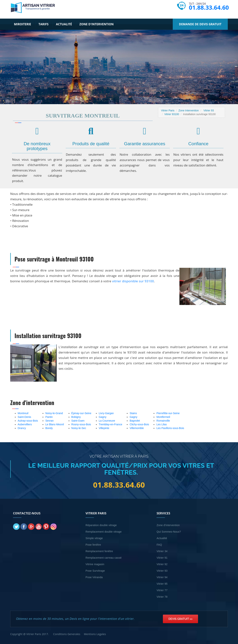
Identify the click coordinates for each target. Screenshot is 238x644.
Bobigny (76, 417)
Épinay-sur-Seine (81, 413)
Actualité (64, 24)
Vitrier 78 (162, 597)
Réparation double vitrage (101, 525)
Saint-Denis (24, 417)
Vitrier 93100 (172, 114)
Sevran (49, 421)
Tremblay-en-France (110, 424)
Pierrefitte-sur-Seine (168, 413)
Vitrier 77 (162, 590)
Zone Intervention (189, 110)
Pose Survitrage (95, 571)
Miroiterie (22, 24)
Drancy (22, 428)
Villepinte (104, 428)
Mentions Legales (95, 634)
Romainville (163, 421)
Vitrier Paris (168, 110)
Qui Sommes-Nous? (169, 532)
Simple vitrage (94, 538)
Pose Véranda (94, 577)
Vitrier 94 (162, 577)
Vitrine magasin (95, 564)
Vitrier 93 (209, 110)
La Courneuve (107, 421)
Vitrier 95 (162, 584)
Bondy (49, 428)
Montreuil (23, 413)
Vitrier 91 (162, 558)
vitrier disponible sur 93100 (133, 281)
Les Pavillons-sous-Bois (170, 428)
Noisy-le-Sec (79, 428)
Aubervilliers (25, 424)
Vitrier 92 (162, 564)
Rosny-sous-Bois (81, 424)
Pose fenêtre (93, 545)
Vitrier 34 (162, 551)
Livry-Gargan (106, 413)
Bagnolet (135, 421)
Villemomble (137, 428)
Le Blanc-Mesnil (55, 424)
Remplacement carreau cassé (104, 558)
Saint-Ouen (78, 421)
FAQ (159, 545)
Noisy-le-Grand (54, 413)
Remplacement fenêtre (99, 551)
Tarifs (44, 24)
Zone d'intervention (97, 24)
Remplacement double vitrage (104, 532)
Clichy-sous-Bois (139, 424)
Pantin (49, 417)
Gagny (103, 417)
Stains (133, 413)
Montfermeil (163, 417)
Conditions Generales (67, 634)
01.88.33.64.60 (209, 7)
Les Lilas (161, 424)
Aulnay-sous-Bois (28, 421)
